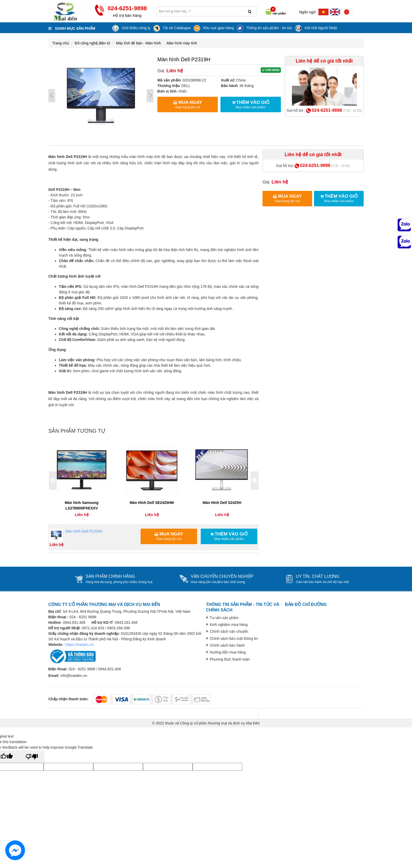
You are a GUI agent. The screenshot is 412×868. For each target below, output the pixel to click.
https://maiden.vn (80, 645)
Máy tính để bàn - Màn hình (138, 43)
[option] (83, 481)
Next (150, 96)
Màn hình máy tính (182, 43)
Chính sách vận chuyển (229, 631)
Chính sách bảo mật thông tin (234, 639)
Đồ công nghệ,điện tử (92, 43)
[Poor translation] (32, 757)
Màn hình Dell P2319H (76, 535)
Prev (52, 96)
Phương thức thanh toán (230, 659)
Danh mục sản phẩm (72, 28)
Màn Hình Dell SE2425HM (153, 503)
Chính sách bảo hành (227, 645)
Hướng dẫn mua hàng (228, 652)
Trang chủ (61, 43)
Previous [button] (53, 481)
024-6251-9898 (327, 110)
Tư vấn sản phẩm (224, 618)
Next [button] (255, 481)
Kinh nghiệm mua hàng (229, 625)
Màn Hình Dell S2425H (224, 503)
